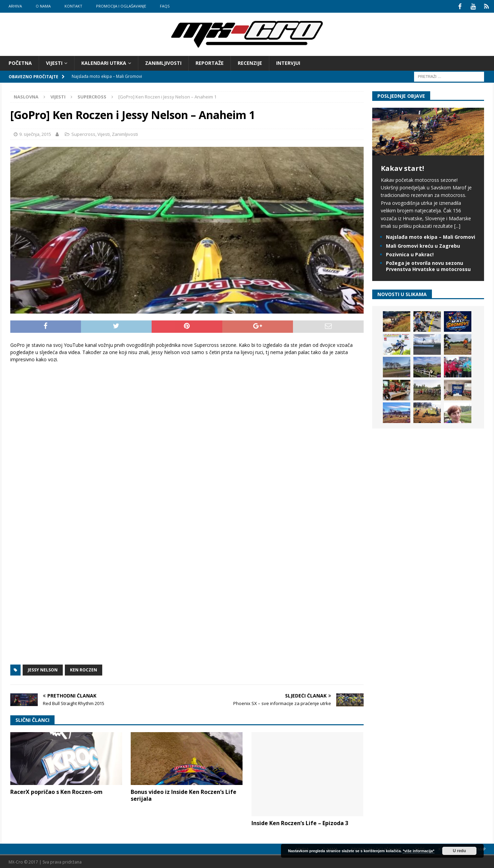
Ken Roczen (84, 669)
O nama (43, 6)
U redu (459, 851)
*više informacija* (419, 851)
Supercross (83, 133)
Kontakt (73, 6)
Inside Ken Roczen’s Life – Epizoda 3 (300, 822)
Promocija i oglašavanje (121, 6)
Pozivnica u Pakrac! (410, 253)
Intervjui (288, 62)
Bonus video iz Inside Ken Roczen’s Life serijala (184, 794)
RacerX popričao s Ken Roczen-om (56, 791)
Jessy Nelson (43, 669)
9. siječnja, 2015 (35, 133)
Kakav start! (402, 167)
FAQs (165, 6)
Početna (20, 62)
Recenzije (250, 62)
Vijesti (54, 62)
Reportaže (210, 62)
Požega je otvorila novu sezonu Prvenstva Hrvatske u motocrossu (428, 265)
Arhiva (15, 6)
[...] (457, 225)
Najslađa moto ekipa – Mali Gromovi (431, 236)
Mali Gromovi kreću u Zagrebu (423, 245)
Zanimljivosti (163, 62)
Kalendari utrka (104, 62)
